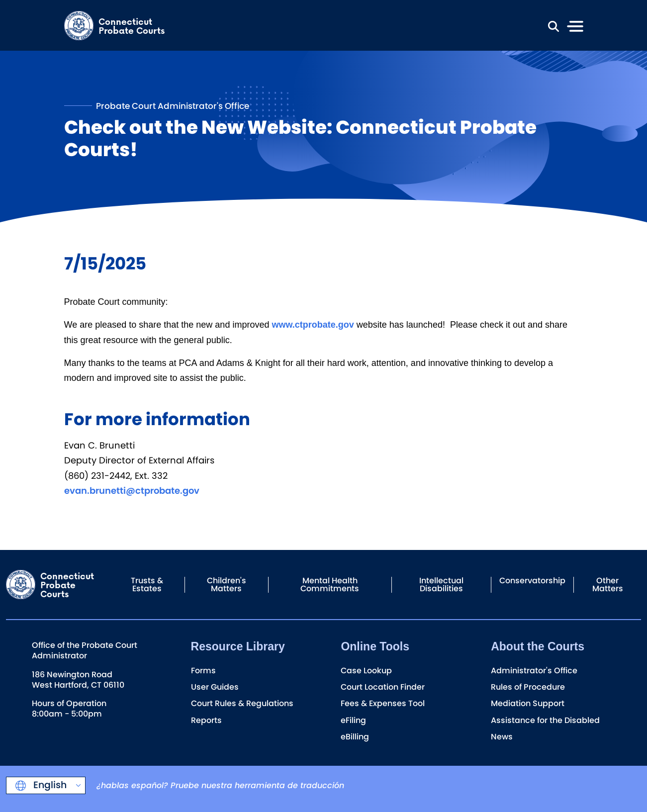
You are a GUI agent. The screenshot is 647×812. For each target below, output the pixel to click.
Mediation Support (528, 703)
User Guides (215, 687)
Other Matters (608, 585)
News (502, 737)
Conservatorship (532, 581)
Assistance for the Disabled (545, 720)
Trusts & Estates (147, 585)
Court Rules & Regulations (242, 703)
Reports (206, 720)
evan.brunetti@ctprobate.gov (132, 491)
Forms (203, 671)
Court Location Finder (383, 687)
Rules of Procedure (528, 687)
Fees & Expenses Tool (383, 703)
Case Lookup (366, 671)
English (49, 785)
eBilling (355, 737)
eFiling (353, 720)
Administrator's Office (534, 671)
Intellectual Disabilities (441, 585)
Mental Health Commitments (330, 585)
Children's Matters (227, 585)
